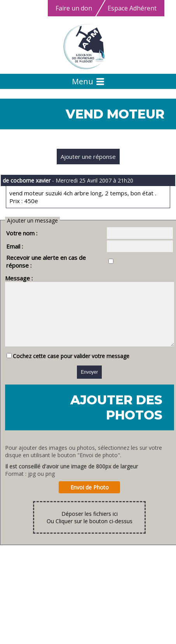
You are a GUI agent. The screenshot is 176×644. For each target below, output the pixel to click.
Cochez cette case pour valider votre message (71, 360)
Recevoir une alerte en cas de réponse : (59, 258)
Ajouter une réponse (88, 157)
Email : (15, 246)
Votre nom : (22, 233)
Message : (19, 270)
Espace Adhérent (132, 8)
